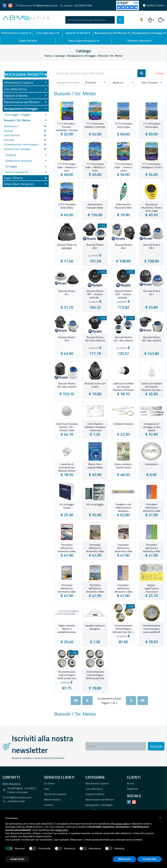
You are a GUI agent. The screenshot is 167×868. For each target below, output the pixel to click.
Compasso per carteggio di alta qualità (152, 427)
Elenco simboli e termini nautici (123, 466)
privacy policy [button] (122, 824)
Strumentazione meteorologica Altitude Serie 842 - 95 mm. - (123, 628)
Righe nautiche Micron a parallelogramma (67, 628)
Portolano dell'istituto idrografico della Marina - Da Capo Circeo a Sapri (152, 507)
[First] (76, 701)
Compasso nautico (123, 424)
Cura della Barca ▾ (47, 33)
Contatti (49, 805)
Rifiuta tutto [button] (125, 859)
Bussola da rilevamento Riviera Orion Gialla (152, 207)
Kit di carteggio (95, 504)
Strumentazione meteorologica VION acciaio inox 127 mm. (67, 675)
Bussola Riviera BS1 (152, 293)
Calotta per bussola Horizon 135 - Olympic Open (67, 427)
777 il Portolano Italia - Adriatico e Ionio (67, 167)
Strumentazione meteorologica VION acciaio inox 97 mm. (95, 675)
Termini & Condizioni (55, 794)
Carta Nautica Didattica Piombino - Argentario (95, 427)
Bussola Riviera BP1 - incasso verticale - (95, 294)
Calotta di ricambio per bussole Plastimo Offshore (123, 386)
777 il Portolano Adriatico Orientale (95, 125)
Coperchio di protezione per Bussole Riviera (67, 467)
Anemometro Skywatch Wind (123, 206)
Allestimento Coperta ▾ (16, 33)
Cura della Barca (94, 789)
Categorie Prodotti (26, 74)
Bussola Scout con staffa (95, 385)
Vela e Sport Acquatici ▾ (84, 41)
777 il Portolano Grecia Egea (123, 125)
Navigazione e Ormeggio (99, 805)
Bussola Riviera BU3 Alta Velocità (95, 339)
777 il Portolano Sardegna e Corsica (152, 166)
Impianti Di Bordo (95, 794)
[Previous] (87, 701)
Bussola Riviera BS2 (67, 339)
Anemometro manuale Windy (95, 206)
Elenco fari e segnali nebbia (95, 466)
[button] (160, 818)
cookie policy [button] (62, 830)
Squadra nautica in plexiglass (95, 627)
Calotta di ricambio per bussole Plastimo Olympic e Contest (152, 386)
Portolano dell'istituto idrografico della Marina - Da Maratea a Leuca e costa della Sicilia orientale (95, 548)
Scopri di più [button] (17, 859)
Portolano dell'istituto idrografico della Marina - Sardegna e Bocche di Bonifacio (95, 588)
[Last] (143, 701)
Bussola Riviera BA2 (123, 246)
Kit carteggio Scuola (67, 506)
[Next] (131, 701)
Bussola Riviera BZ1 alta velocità (123, 339)
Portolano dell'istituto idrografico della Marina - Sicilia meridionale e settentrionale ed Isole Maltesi (123, 588)
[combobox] (90, 20)
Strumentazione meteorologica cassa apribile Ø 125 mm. (152, 628)
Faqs (47, 789)
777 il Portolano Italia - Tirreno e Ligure (123, 167)
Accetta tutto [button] (150, 859)
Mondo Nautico (53, 799)
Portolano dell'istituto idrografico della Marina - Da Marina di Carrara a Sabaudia (123, 548)
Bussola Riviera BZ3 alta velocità (67, 385)
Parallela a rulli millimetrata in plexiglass (123, 507)
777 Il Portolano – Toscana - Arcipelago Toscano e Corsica (67, 126)
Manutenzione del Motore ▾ (112, 33)
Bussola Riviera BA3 (152, 246)
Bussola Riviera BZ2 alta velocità (152, 339)
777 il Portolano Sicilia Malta (67, 206)
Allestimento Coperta (97, 783)
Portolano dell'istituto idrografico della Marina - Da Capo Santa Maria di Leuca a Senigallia (67, 548)
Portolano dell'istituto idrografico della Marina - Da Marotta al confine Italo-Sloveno (152, 548)
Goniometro (152, 464)
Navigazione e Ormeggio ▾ (149, 33)
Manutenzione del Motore (100, 799)
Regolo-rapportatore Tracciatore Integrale (152, 588)
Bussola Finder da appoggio (67, 246)
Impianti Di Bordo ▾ (78, 33)
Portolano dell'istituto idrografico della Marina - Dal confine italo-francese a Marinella (67, 588)
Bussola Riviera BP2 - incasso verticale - (123, 294)
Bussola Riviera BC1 (67, 293)
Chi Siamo (49, 783)
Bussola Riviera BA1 (95, 246)
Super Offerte (28, 41)
